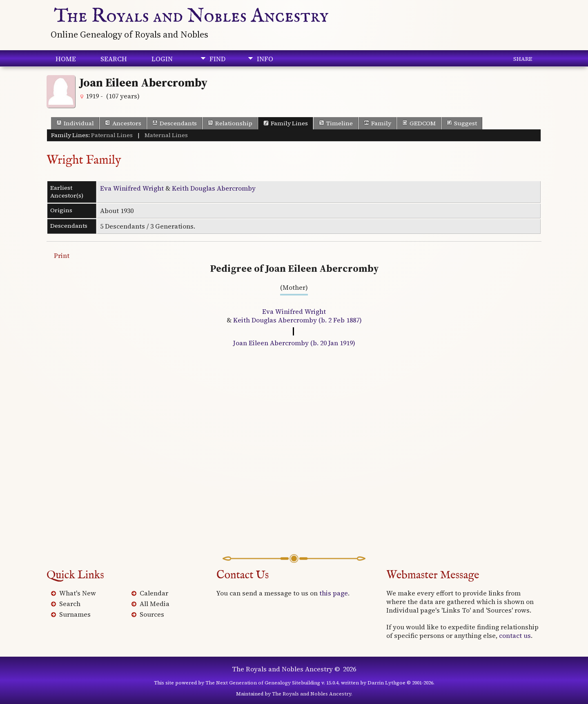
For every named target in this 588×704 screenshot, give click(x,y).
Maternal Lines (166, 135)
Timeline (336, 123)
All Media (155, 604)
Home (66, 59)
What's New (78, 593)
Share (523, 59)
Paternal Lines (112, 135)
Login (162, 59)
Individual (75, 123)
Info (265, 59)
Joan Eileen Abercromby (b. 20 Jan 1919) (294, 343)
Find (217, 59)
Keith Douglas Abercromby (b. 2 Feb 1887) (297, 320)
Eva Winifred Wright (132, 188)
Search (114, 59)
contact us (515, 635)
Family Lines (286, 123)
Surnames (75, 614)
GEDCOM (419, 123)
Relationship (230, 123)
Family (378, 123)
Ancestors (123, 123)
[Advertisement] (294, 457)
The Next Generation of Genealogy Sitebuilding (263, 683)
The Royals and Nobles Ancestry (191, 16)
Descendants (175, 123)
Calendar (154, 593)
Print (62, 255)
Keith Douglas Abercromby (214, 188)
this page (334, 593)
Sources (152, 614)
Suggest (462, 123)
